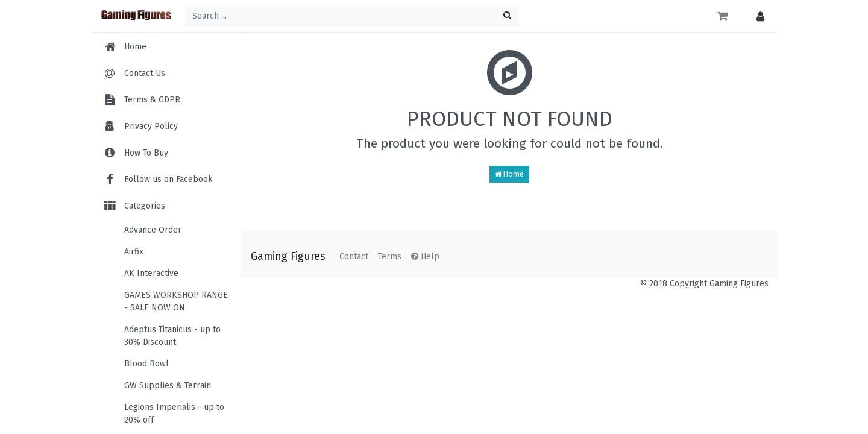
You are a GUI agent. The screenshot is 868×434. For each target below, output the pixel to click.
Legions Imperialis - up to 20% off (174, 414)
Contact (354, 256)
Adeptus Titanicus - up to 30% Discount (172, 336)
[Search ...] (352, 16)
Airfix (134, 252)
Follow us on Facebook (158, 179)
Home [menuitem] (135, 47)
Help (425, 256)
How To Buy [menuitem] (146, 153)
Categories (134, 206)
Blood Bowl (146, 364)
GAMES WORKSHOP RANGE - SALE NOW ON (176, 301)
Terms (390, 256)
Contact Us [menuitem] (145, 73)
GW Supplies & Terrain (168, 385)
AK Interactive (151, 273)
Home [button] (509, 174)
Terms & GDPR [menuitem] (152, 100)
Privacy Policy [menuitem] (151, 126)
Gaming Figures (288, 256)
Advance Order (153, 230)
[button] (757, 16)
